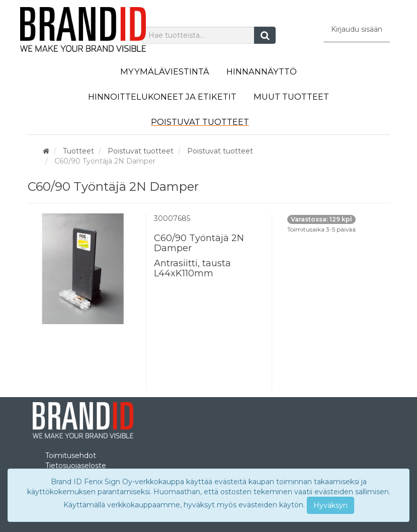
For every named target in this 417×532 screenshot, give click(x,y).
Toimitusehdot (71, 455)
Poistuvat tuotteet (200, 122)
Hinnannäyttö (262, 71)
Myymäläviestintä (165, 71)
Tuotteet (78, 151)
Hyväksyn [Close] (330, 505)
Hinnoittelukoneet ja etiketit (162, 97)
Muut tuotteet (291, 97)
